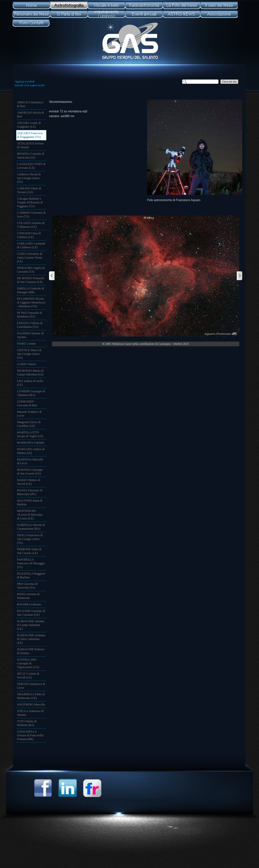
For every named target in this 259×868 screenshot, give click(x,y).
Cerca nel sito (229, 82)
